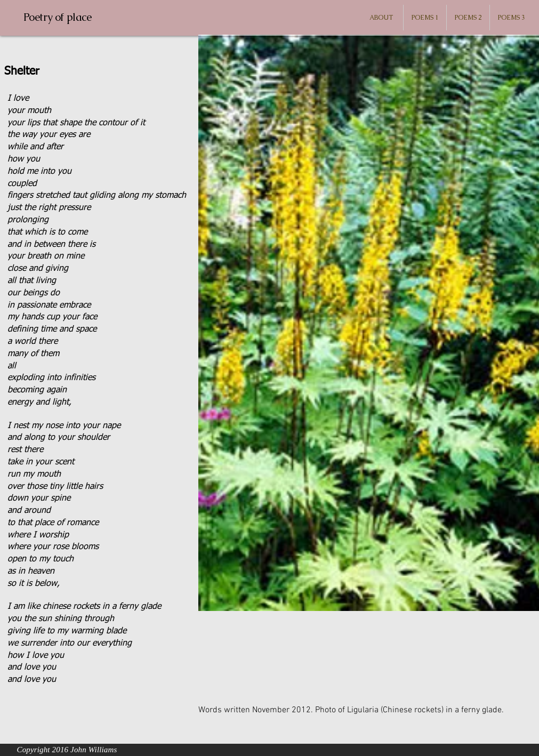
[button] (425, 18)
